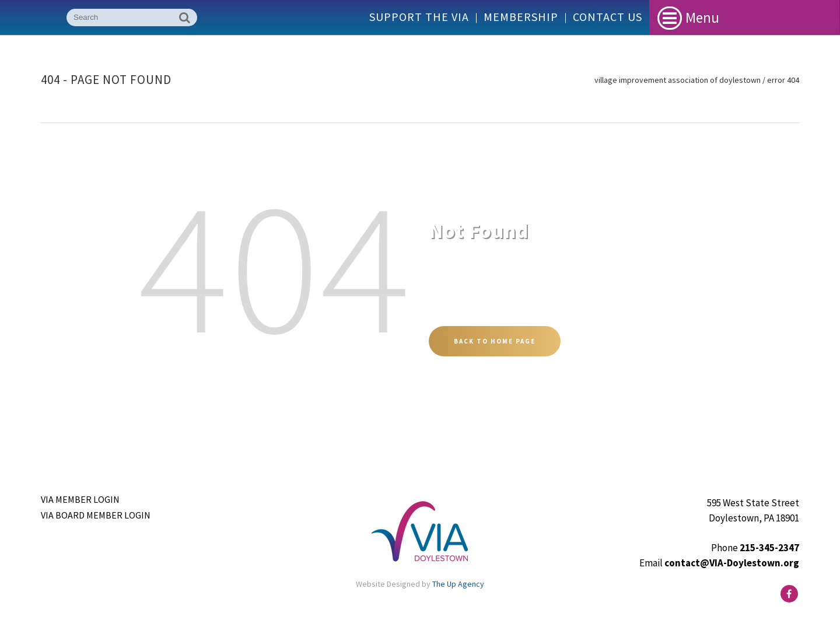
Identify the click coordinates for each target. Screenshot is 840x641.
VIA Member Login (80, 499)
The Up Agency (458, 584)
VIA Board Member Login (96, 515)
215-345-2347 (769, 548)
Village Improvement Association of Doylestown (678, 80)
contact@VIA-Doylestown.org (732, 563)
